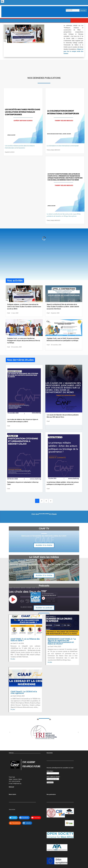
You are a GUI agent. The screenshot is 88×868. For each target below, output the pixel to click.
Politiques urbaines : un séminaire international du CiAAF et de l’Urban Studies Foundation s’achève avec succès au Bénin (24, 307)
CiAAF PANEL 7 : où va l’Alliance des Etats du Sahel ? (25, 640)
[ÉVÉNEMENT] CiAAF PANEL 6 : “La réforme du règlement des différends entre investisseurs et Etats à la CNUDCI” (62, 641)
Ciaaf (9, 313)
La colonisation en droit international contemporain (63, 146)
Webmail (11, 787)
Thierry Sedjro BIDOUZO (53, 150)
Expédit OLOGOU (10, 152)
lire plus (13, 659)
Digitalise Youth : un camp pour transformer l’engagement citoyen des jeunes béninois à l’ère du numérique (24, 341)
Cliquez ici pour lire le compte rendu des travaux (73, 51)
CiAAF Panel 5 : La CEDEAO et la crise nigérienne (24, 692)
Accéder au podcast (44, 608)
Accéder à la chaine (44, 545)
